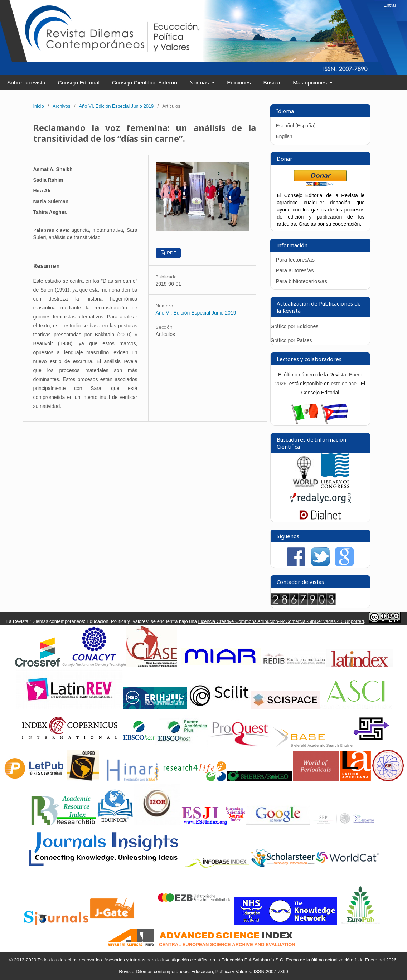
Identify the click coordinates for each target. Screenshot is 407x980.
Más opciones (311, 82)
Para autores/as (295, 270)
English (284, 136)
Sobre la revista (26, 82)
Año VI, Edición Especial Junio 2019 (116, 106)
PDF (171, 253)
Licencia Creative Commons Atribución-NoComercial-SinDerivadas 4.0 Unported (281, 621)
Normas (200, 82)
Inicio (39, 106)
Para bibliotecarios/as (302, 281)
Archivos (62, 106)
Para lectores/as (295, 260)
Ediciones (239, 82)
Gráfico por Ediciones (295, 326)
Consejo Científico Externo (145, 82)
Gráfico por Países (292, 340)
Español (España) (296, 126)
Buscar (272, 82)
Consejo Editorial (79, 82)
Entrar (390, 5)
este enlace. (345, 384)
